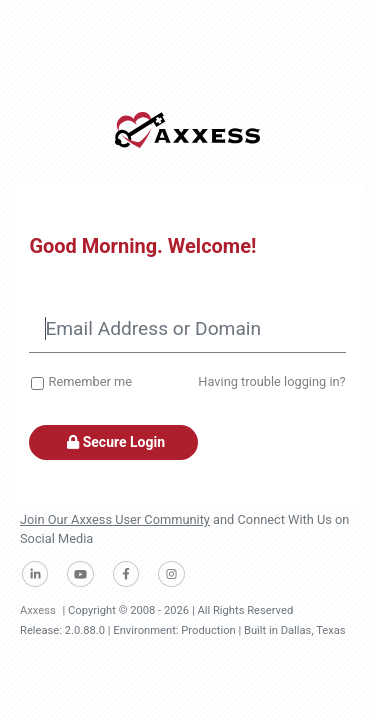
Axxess (38, 610)
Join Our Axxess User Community (115, 519)
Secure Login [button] (113, 442)
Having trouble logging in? (271, 381)
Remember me (90, 381)
